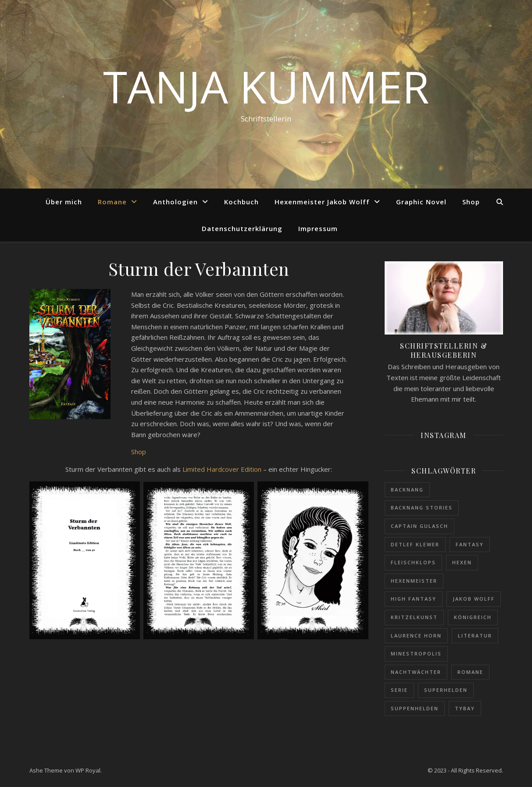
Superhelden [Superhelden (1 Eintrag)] (446, 690)
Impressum (318, 228)
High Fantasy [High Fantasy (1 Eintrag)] (414, 599)
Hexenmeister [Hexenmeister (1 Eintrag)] (414, 581)
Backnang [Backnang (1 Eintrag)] (407, 490)
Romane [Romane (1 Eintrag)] (470, 672)
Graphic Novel (421, 202)
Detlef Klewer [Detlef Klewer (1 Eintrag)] (415, 544)
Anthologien (175, 202)
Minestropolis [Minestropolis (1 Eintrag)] (416, 653)
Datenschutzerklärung (242, 228)
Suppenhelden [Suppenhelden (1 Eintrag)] (415, 708)
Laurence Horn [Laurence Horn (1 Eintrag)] (416, 636)
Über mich (64, 202)
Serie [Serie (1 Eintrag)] (399, 690)
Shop (471, 202)
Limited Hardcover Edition (222, 469)
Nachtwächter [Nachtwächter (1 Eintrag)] (416, 672)
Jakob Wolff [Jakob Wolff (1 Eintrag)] (474, 599)
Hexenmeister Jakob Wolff (322, 202)
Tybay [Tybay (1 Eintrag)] (465, 708)
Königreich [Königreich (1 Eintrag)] (473, 617)
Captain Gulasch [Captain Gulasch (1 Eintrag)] (420, 526)
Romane (112, 202)
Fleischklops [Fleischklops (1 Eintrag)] (413, 562)
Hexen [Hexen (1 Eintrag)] (462, 562)
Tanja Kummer (266, 86)
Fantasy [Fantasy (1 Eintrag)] (470, 544)
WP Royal (88, 770)
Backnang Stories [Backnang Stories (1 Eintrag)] (422, 507)
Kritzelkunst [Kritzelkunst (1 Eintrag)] (414, 617)
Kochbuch (241, 202)
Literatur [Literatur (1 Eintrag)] (475, 636)
